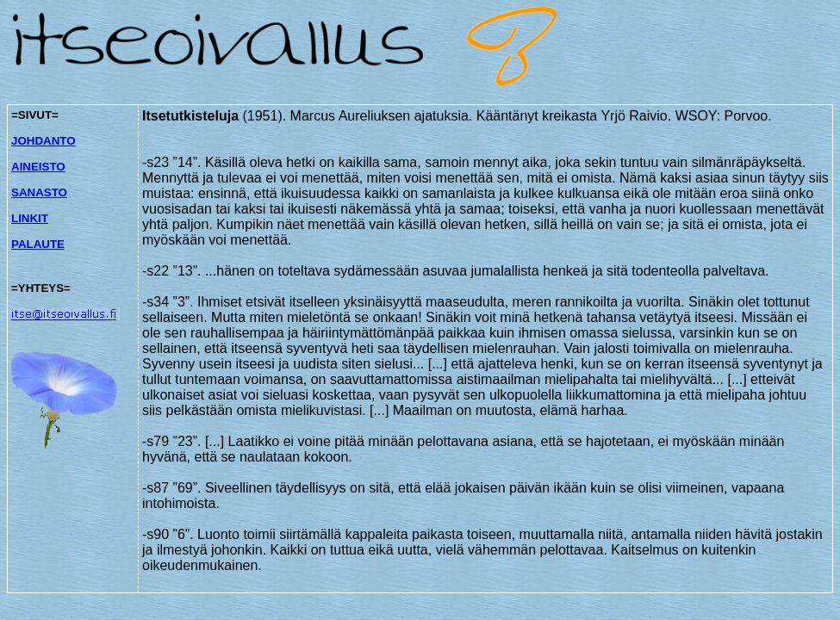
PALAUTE (38, 244)
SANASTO (39, 192)
